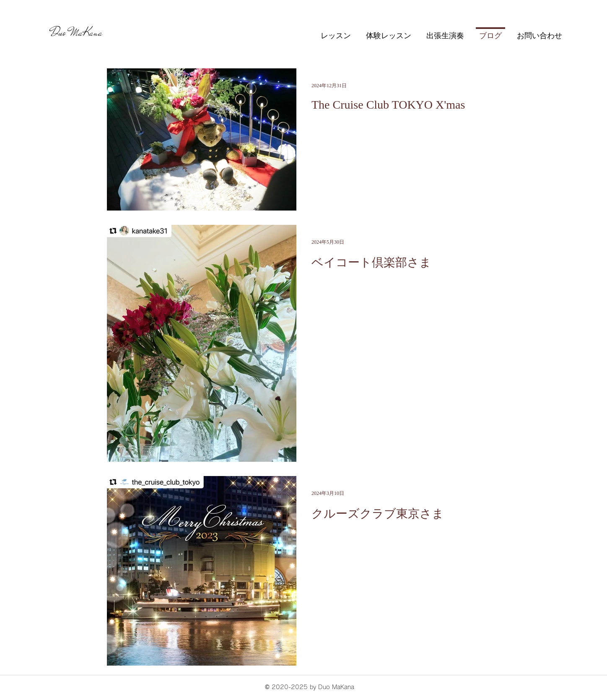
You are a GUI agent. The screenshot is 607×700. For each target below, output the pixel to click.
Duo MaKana (77, 33)
